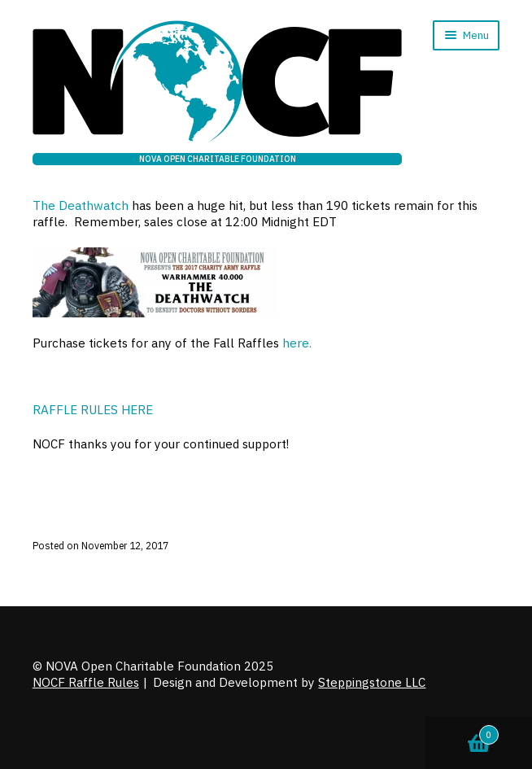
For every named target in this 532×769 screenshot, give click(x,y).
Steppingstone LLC (372, 682)
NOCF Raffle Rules (86, 682)
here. (297, 343)
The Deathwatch (82, 205)
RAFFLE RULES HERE (93, 409)
